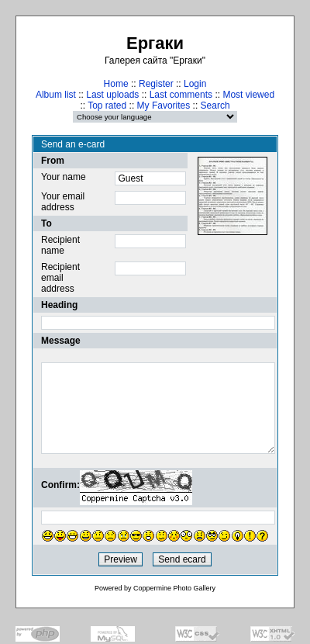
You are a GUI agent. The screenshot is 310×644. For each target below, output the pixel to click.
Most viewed (248, 95)
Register (156, 84)
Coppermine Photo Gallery (174, 588)
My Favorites (164, 106)
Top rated (107, 106)
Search (215, 106)
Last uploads (112, 95)
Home (116, 84)
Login (195, 84)
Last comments (181, 95)
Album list (56, 95)
